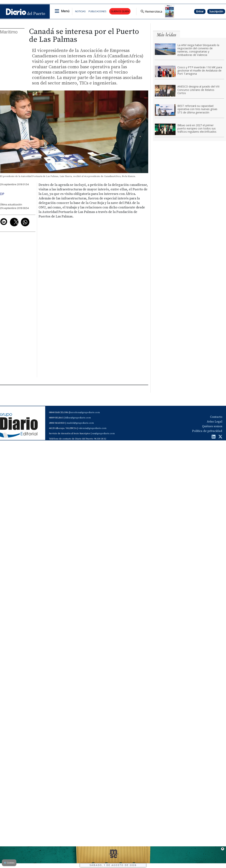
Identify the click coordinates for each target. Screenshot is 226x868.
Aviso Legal (215, 422)
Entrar (200, 11)
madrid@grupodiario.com (80, 423)
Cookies (9, 863)
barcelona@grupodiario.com (85, 412)
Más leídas (166, 35)
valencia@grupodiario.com (92, 428)
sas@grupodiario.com (103, 434)
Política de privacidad (207, 431)
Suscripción (216, 11)
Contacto (216, 417)
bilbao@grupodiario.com (78, 418)
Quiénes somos (212, 426)
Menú (65, 11)
